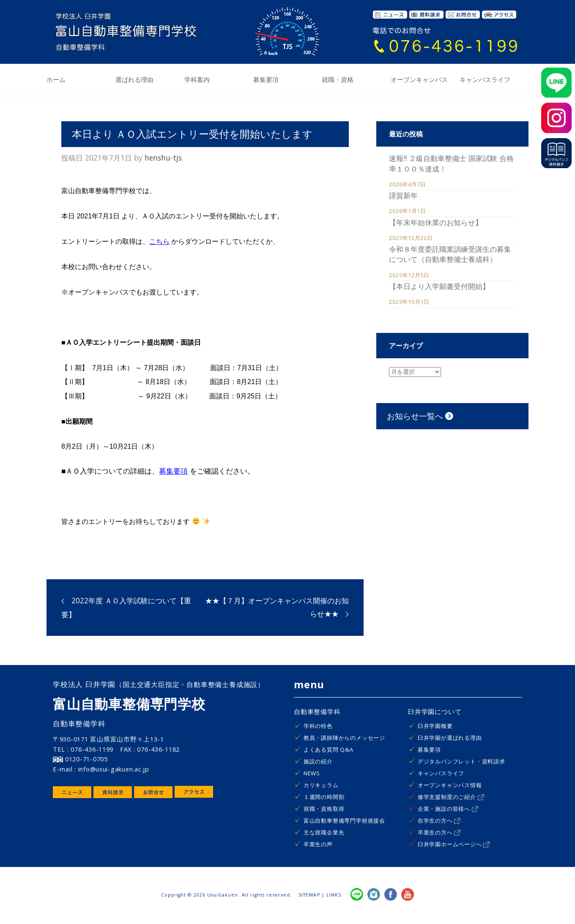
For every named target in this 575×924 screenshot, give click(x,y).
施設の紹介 (318, 761)
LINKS (334, 895)
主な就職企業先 (324, 832)
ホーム (56, 80)
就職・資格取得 (324, 809)
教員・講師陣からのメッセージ (344, 738)
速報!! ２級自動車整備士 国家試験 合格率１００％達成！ (451, 163)
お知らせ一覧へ (420, 416)
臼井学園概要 (435, 726)
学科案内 (197, 80)
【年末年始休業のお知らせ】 (436, 222)
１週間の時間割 (324, 797)
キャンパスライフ (485, 80)
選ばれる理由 (134, 80)
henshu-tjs (163, 158)
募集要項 (266, 80)
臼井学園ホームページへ (454, 844)
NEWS (312, 773)
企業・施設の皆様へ (448, 809)
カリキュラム (321, 785)
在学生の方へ (439, 820)
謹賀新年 (403, 195)
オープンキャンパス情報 (450, 785)
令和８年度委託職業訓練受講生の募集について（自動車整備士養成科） (450, 254)
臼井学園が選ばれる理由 (450, 738)
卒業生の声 (318, 844)
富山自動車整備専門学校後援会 (344, 820)
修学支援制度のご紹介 (451, 797)
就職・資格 (338, 80)
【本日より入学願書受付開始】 (439, 286)
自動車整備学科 (317, 711)
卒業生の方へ (439, 832)
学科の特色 (318, 726)
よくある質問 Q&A (329, 750)
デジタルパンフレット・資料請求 (461, 761)
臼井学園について (435, 711)
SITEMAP (309, 895)
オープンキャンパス (419, 80)
